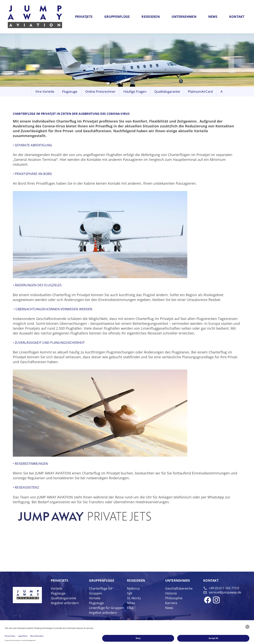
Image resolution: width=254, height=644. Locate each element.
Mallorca (133, 588)
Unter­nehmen (178, 581)
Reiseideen (151, 17)
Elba (130, 608)
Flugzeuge (70, 91)
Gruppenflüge (117, 17)
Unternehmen (184, 17)
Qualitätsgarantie (167, 91)
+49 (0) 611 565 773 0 (224, 588)
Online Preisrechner (100, 91)
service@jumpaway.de (225, 592)
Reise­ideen (136, 581)
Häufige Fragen (135, 91)
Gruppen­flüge (102, 581)
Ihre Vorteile (45, 91)
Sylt (130, 593)
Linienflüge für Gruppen (106, 608)
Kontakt (237, 17)
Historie (171, 593)
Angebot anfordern (65, 603)
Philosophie (174, 598)
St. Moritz (134, 598)
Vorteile (57, 588)
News (213, 17)
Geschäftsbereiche (179, 588)
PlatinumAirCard (200, 91)
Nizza (131, 603)
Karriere (171, 603)
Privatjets (84, 17)
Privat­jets (60, 581)
